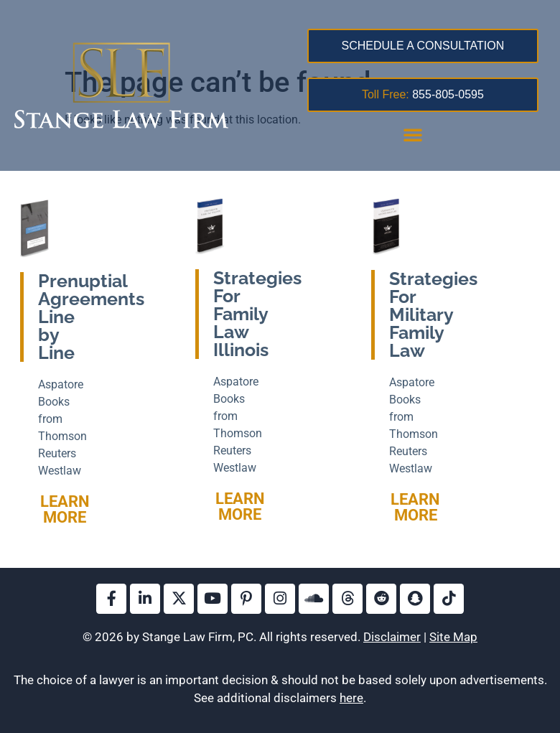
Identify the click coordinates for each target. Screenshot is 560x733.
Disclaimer (392, 637)
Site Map (453, 637)
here (351, 698)
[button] (413, 134)
